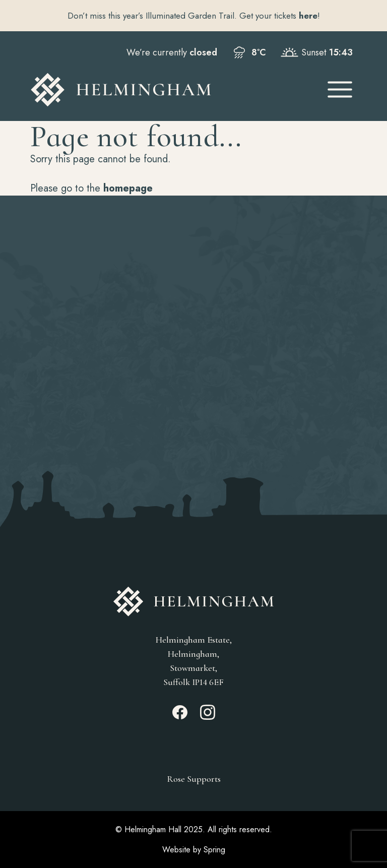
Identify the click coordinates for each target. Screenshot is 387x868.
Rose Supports (194, 779)
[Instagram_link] (208, 717)
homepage (128, 188)
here (308, 16)
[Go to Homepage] (169, 90)
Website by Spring (194, 850)
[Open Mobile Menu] (340, 89)
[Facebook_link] (180, 717)
